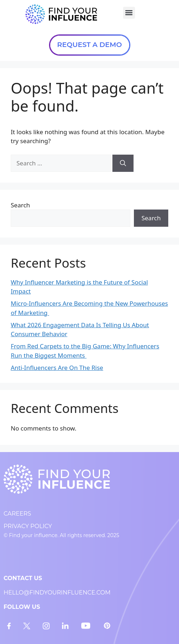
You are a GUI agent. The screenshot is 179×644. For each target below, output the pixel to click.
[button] (129, 13)
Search (20, 205)
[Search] (123, 163)
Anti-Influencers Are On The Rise (57, 368)
